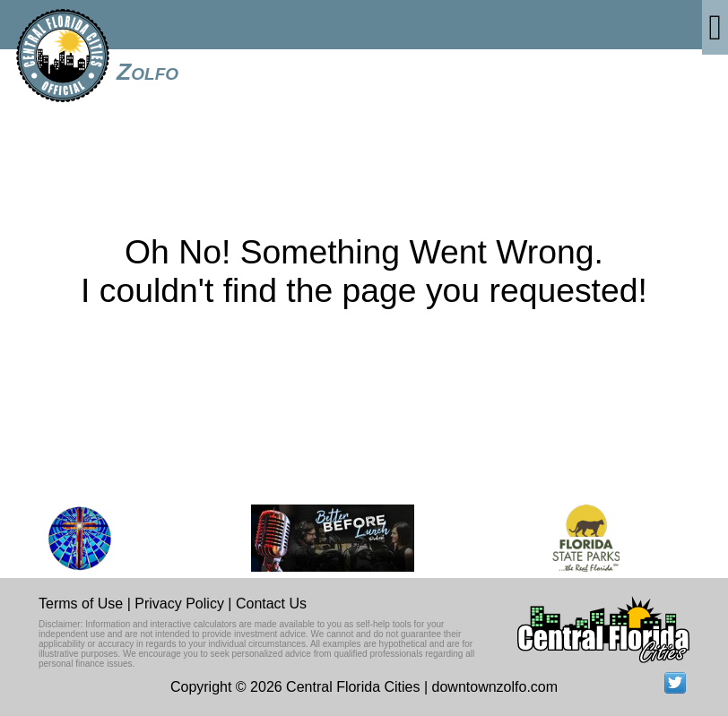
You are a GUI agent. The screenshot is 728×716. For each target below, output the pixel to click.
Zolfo (147, 72)
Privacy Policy (179, 604)
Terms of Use (81, 604)
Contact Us (271, 604)
